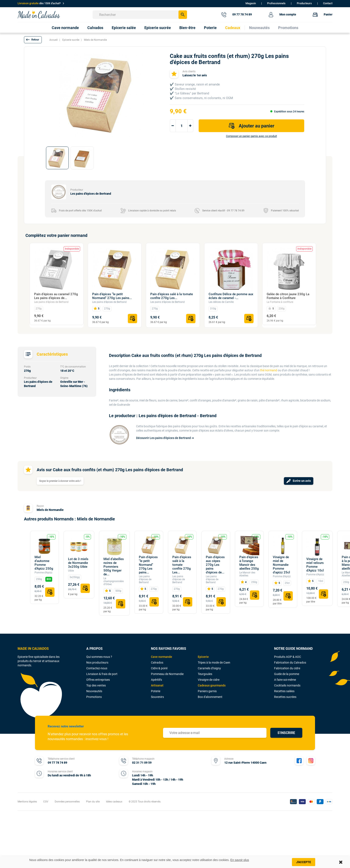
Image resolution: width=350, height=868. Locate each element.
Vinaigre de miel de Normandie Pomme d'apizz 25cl (281, 565)
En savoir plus (240, 860)
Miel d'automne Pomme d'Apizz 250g (44, 563)
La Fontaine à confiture (280, 302)
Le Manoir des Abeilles (247, 574)
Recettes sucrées (285, 697)
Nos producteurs (97, 663)
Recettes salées (284, 691)
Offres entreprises (98, 680)
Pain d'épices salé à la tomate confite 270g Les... (172, 296)
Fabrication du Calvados (290, 663)
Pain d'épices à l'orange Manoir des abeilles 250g (249, 563)
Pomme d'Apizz (43, 573)
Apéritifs (156, 680)
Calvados (157, 663)
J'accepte (304, 862)
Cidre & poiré (159, 668)
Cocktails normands (287, 685)
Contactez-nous (97, 668)
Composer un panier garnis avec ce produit (251, 136)
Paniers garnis (207, 691)
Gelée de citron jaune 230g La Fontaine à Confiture (288, 296)
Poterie (156, 691)
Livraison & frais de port (102, 674)
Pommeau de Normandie (167, 674)
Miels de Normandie (50, 510)
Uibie (71, 571)
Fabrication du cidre (287, 668)
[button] (33, 40)
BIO (49, 579)
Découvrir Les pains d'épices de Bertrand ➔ (165, 438)
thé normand (269, 370)
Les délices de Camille (221, 302)
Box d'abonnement (210, 697)
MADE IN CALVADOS (33, 649)
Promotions (94, 697)
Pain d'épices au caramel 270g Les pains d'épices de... (56, 296)
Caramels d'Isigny (209, 668)
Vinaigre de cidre (209, 680)
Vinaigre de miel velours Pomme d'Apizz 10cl (315, 565)
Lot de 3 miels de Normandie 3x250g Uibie (78, 563)
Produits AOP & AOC (288, 657)
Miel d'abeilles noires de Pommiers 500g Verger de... (114, 567)
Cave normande (162, 657)
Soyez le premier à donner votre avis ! (60, 481)
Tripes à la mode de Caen (214, 663)
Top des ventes (96, 685)
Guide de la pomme (287, 674)
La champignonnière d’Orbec (114, 581)
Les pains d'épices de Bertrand (51, 302)
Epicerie (203, 657)
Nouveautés (94, 691)
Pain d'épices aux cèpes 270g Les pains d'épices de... (215, 565)
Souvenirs (157, 697)
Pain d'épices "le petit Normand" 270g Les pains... (112, 296)
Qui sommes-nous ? (99, 657)
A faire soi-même (285, 680)
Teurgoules (205, 674)
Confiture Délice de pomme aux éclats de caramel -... (231, 296)
